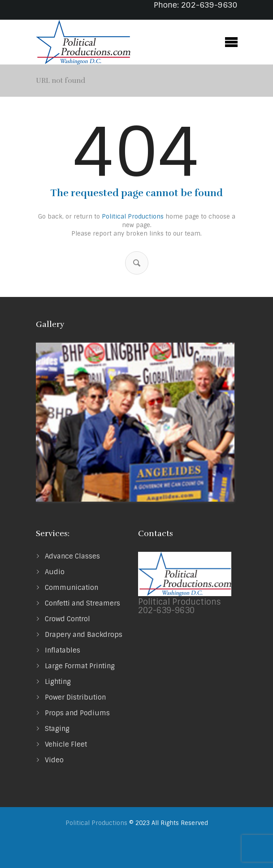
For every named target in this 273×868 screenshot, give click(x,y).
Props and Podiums (77, 713)
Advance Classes (72, 556)
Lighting (58, 682)
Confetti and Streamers (82, 603)
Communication (71, 588)
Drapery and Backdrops (84, 635)
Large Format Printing (80, 666)
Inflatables (63, 650)
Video (54, 760)
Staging (57, 729)
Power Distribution (75, 697)
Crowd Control (67, 619)
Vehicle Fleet (66, 744)
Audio (55, 572)
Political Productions (133, 217)
